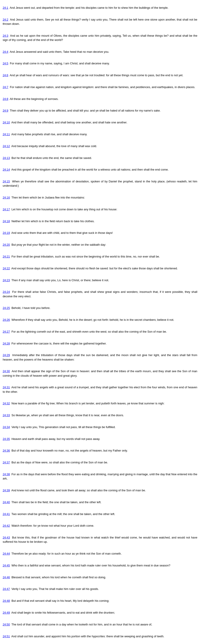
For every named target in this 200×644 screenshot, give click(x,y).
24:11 (6, 134)
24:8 (5, 99)
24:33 (6, 415)
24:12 (6, 146)
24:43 (6, 537)
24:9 (5, 111)
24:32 (6, 403)
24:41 (6, 514)
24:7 (5, 87)
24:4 (5, 52)
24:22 (6, 268)
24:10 (6, 122)
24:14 (6, 170)
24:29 (6, 355)
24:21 (6, 257)
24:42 (6, 526)
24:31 (6, 387)
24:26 (6, 320)
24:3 (5, 36)
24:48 (6, 601)
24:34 (6, 427)
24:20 (6, 245)
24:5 (5, 63)
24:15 (6, 181)
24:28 (6, 343)
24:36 (6, 451)
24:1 (5, 8)
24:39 (6, 490)
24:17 (6, 209)
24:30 (6, 371)
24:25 (6, 308)
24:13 (6, 158)
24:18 (6, 221)
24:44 (6, 554)
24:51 (6, 636)
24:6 (5, 75)
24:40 (6, 502)
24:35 (6, 439)
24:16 (6, 197)
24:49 (6, 613)
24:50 (6, 624)
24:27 (6, 332)
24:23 (6, 280)
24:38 (6, 474)
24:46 (6, 577)
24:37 (6, 462)
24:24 (6, 292)
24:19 (6, 233)
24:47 (6, 589)
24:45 (6, 565)
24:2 (5, 20)
